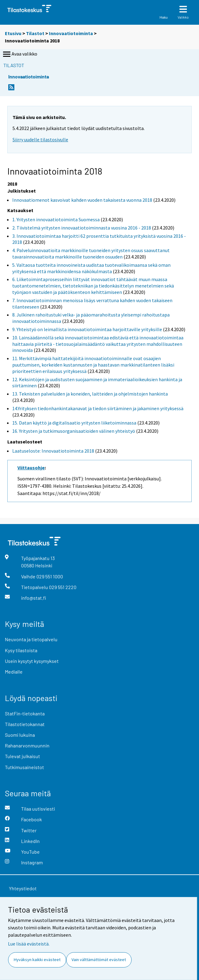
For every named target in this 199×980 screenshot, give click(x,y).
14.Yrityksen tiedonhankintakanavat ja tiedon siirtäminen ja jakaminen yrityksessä (98, 408)
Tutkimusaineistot (24, 767)
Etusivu (13, 33)
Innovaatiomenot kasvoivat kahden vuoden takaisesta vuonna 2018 (82, 200)
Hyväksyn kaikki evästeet (37, 960)
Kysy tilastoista (21, 650)
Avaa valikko (20, 54)
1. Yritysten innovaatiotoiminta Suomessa (56, 219)
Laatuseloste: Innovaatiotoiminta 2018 (53, 451)
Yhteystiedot (23, 888)
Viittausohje (31, 468)
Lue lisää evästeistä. (29, 944)
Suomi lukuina (20, 735)
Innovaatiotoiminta (71, 33)
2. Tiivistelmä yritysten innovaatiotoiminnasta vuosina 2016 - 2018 (82, 228)
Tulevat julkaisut (22, 756)
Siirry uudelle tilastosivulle (40, 139)
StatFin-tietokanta (25, 713)
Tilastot (35, 33)
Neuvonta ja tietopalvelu (31, 639)
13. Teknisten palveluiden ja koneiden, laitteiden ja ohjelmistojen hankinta (90, 394)
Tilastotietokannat (25, 724)
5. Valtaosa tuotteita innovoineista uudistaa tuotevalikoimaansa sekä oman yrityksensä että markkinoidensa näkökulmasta (91, 268)
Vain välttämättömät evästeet (99, 960)
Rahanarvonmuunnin (27, 745)
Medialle (14, 672)
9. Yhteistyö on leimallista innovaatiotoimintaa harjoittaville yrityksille (87, 329)
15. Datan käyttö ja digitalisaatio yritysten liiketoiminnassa (74, 423)
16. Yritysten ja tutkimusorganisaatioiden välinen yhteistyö (74, 431)
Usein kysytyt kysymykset (32, 661)
